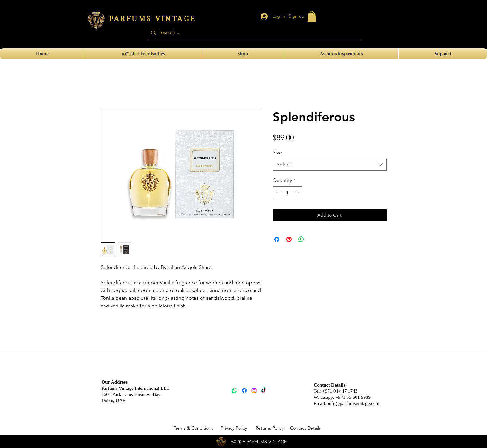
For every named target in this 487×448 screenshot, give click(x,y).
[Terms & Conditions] (194, 428)
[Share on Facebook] (277, 239)
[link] (312, 16)
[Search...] (253, 33)
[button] (443, 54)
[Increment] (297, 193)
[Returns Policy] (270, 428)
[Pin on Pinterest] (289, 239)
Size (277, 153)
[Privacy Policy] (234, 428)
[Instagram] (254, 390)
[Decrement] (278, 193)
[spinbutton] (287, 193)
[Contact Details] (305, 428)
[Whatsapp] (235, 390)
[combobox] (330, 165)
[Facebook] (244, 390)
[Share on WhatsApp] (301, 239)
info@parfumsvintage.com (353, 403)
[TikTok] (264, 390)
